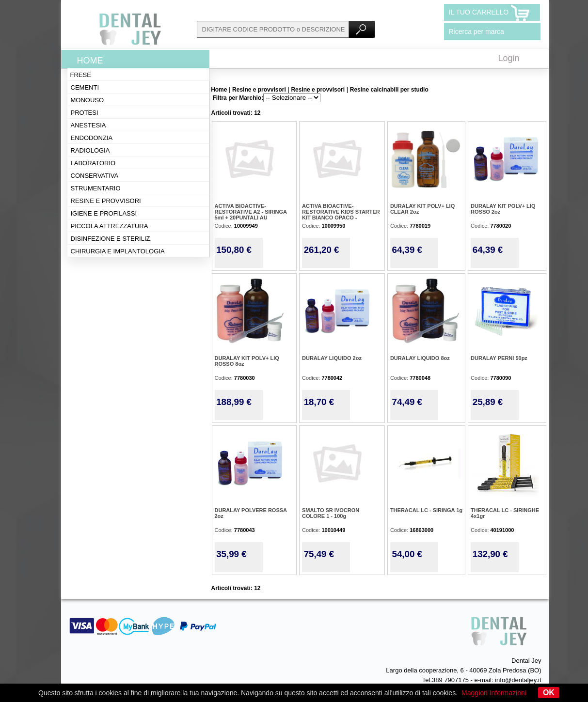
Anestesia (88, 125)
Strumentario (96, 188)
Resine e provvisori (106, 201)
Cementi (85, 87)
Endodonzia (92, 138)
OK (549, 693)
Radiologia (90, 150)
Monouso (87, 100)
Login (509, 58)
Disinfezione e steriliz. (111, 239)
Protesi (85, 113)
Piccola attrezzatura (110, 226)
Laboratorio (93, 163)
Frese (81, 75)
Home (90, 61)
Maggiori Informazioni (494, 693)
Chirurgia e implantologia (118, 251)
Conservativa (95, 176)
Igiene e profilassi (104, 213)
